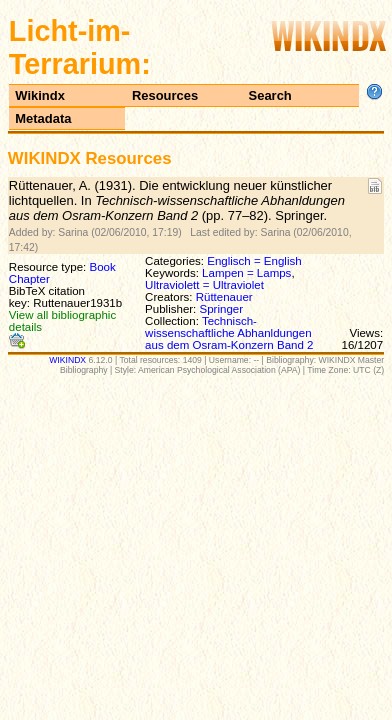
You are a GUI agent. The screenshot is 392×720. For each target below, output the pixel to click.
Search (270, 95)
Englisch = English (254, 261)
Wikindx (40, 95)
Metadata (43, 118)
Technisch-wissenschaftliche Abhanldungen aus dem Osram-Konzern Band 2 (229, 333)
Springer (222, 309)
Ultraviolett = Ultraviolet (204, 285)
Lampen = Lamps (246, 273)
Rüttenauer (224, 297)
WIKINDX (67, 360)
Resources (165, 95)
